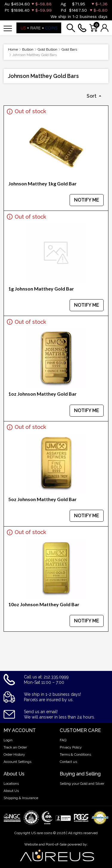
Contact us (68, 762)
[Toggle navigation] (8, 28)
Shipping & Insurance (21, 798)
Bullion (28, 49)
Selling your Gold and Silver (82, 784)
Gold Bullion (47, 49)
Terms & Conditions (75, 754)
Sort (92, 96)
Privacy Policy (71, 747)
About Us (11, 791)
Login (8, 740)
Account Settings (17, 762)
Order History (14, 754)
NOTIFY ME (87, 200)
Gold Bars (69, 49)
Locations (11, 784)
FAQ (63, 740)
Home (13, 49)
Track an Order (15, 747)
